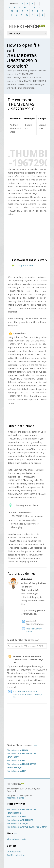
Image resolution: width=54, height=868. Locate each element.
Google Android (24, 266)
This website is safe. (17, 839)
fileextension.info (16, 798)
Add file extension (16, 855)
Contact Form (14, 852)
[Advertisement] (31, 142)
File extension (17, 750)
